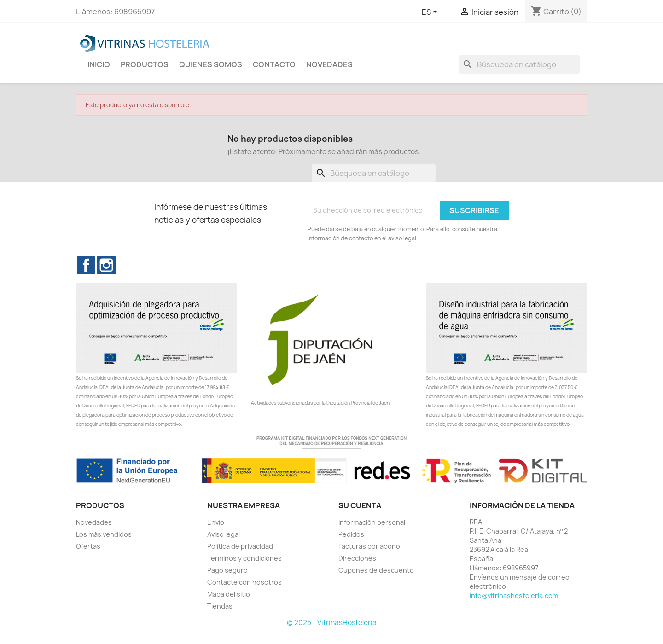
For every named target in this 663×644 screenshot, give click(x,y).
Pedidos (351, 534)
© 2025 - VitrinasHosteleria (332, 623)
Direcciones (357, 558)
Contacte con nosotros (244, 582)
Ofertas (88, 546)
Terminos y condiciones (244, 558)
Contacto (274, 64)
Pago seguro (227, 570)
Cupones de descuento (376, 570)
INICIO (99, 64)
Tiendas (220, 606)
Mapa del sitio (229, 594)
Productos (145, 64)
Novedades (94, 522)
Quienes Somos (211, 64)
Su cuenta (360, 505)
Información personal (372, 522)
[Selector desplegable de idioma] (431, 12)
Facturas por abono (369, 546)
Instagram (106, 265)
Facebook (86, 265)
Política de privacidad (240, 546)
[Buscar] (519, 64)
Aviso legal (224, 534)
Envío (216, 522)
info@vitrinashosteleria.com (514, 595)
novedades (329, 64)
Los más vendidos (104, 534)
